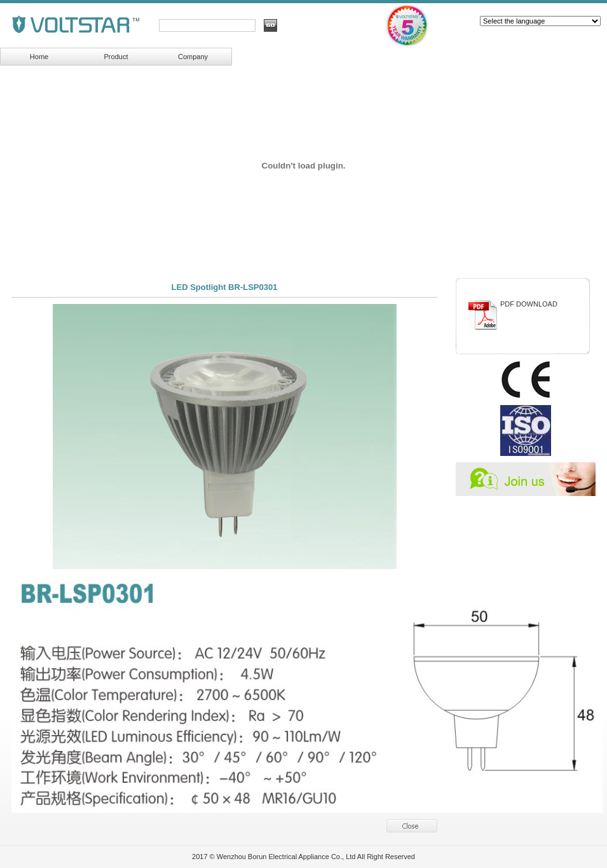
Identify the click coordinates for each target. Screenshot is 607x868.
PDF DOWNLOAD (529, 304)
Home (39, 57)
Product (116, 57)
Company (193, 57)
